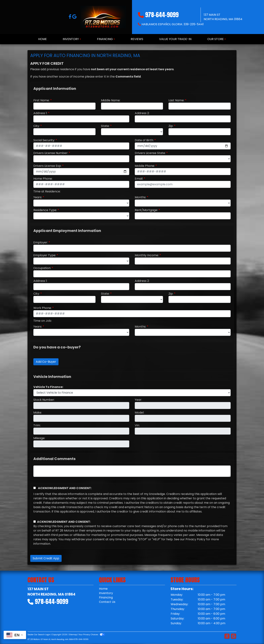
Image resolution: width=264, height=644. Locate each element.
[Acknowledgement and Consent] (35, 488)
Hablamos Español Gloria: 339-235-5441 (173, 24)
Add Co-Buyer (46, 362)
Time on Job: (43, 321)
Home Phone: (43, 179)
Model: (139, 413)
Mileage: (39, 438)
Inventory (106, 593)
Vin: (137, 425)
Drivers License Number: (51, 153)
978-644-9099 (162, 15)
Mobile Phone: (145, 166)
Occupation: (42, 268)
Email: (139, 179)
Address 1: (40, 113)
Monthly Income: (147, 255)
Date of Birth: (144, 140)
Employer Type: (45, 255)
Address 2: (142, 113)
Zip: (171, 126)
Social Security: (44, 140)
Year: (138, 400)
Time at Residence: (47, 191)
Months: (140, 197)
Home (103, 589)
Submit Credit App (46, 558)
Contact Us (107, 602)
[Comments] (132, 471)
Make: (38, 413)
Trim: (37, 425)
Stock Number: (44, 400)
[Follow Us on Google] (74, 17)
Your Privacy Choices (92, 635)
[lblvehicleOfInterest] (132, 393)
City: (36, 126)
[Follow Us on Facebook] (70, 17)
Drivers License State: (150, 153)
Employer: (41, 242)
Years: (38, 197)
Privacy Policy (195, 539)
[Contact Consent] (35, 522)
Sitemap (73, 635)
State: (105, 126)
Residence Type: (45, 210)
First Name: (41, 100)
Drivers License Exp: (47, 166)
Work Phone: (42, 308)
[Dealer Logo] (103, 17)
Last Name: (176, 100)
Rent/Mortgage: (146, 210)
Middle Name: (111, 100)
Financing (106, 597)
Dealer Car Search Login (39, 635)
